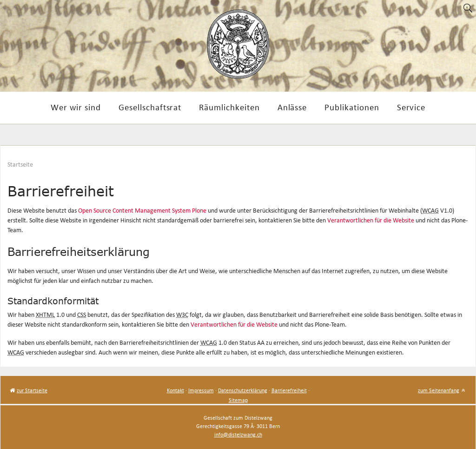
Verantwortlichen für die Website (371, 220)
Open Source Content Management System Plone (142, 211)
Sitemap (238, 400)
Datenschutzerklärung (243, 390)
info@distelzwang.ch (238, 434)
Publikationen (352, 107)
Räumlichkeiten (229, 107)
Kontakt (175, 390)
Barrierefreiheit (289, 390)
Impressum (201, 390)
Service (411, 107)
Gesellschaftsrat (150, 107)
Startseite (20, 164)
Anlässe (292, 107)
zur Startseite (32, 390)
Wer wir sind (76, 107)
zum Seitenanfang (439, 390)
